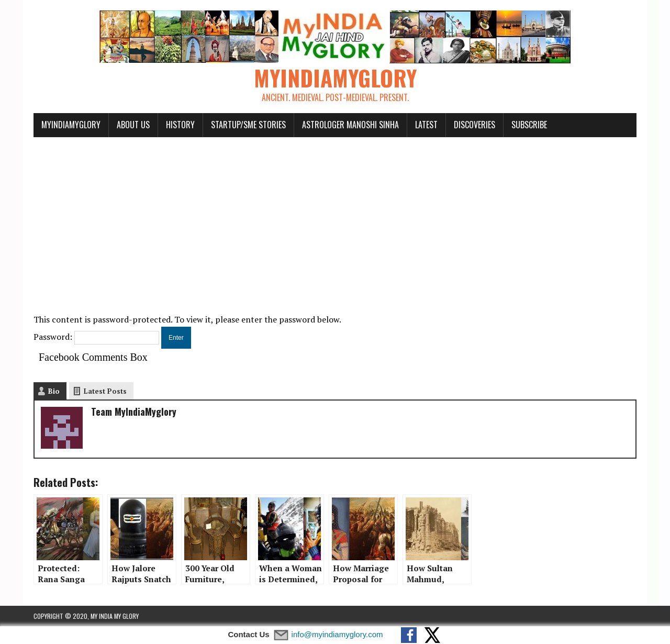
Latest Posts (105, 391)
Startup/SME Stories (248, 125)
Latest (426, 125)
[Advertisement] (335, 219)
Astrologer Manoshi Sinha (350, 125)
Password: (96, 337)
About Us (133, 125)
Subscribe (529, 125)
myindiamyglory (71, 125)
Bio (54, 391)
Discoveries (474, 125)
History (180, 125)
